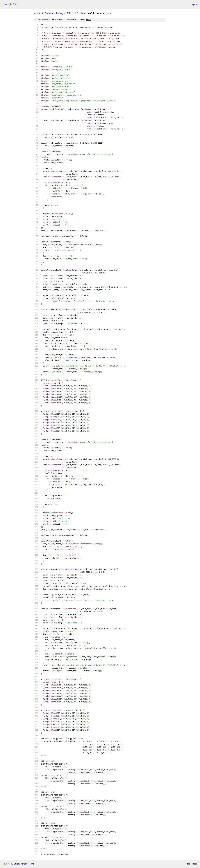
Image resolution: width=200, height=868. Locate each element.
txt (189, 864)
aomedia (39, 13)
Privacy (24, 864)
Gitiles (16, 864)
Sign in (194, 4)
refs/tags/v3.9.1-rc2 (65, 13)
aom (49, 13)
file (89, 20)
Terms (31, 864)
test (84, 13)
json (195, 864)
